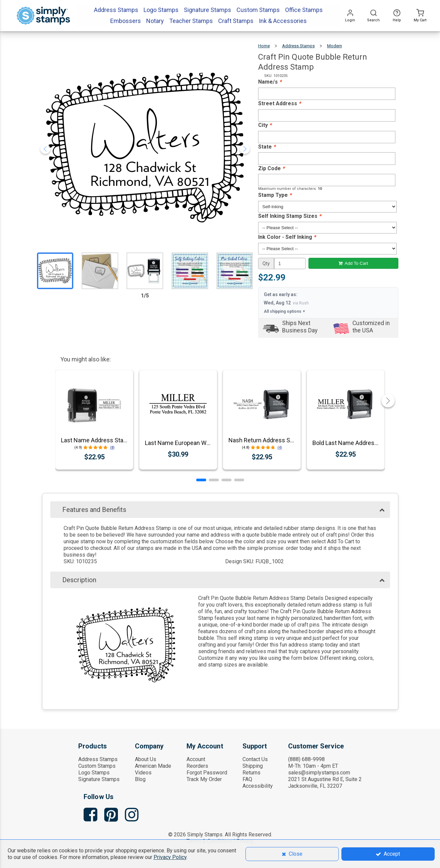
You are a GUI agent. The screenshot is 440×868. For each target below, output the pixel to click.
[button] (201, 480)
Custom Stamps (97, 766)
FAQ (247, 779)
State (267, 147)
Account (196, 759)
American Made (153, 766)
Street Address (279, 103)
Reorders (197, 766)
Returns (251, 773)
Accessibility (258, 786)
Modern (335, 46)
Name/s (270, 82)
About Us (146, 759)
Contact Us (255, 759)
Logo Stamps (94, 773)
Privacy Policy (170, 857)
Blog (140, 779)
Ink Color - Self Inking (287, 237)
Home (264, 46)
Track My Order (204, 779)
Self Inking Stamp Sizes (290, 216)
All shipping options (285, 311)
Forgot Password (207, 773)
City (265, 125)
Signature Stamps (99, 779)
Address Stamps (298, 46)
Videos (143, 773)
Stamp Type (275, 195)
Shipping (253, 766)
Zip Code (271, 168)
